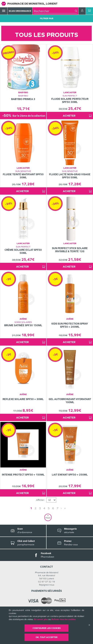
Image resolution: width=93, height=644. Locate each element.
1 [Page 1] (31, 508)
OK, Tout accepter (47, 637)
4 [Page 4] (44, 508)
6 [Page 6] (53, 508)
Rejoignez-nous (47, 585)
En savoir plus (41, 619)
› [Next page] (61, 508)
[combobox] (54, 11)
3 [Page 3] (40, 508)
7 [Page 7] (57, 508)
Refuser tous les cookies (64, 619)
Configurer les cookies (47, 628)
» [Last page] (65, 508)
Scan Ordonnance (20, 11)
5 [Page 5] (49, 508)
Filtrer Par (47, 18)
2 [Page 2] (36, 508)
